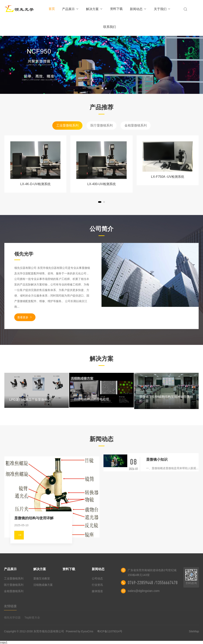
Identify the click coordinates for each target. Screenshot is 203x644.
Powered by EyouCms (79, 631)
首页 (52, 9)
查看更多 (25, 317)
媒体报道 (97, 591)
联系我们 (110, 27)
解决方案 (94, 9)
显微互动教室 (42, 578)
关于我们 (162, 9)
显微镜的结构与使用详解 (34, 518)
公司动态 (97, 578)
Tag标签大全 (32, 617)
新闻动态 (138, 9)
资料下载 (116, 9)
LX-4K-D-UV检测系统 (35, 184)
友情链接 (10, 606)
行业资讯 (97, 585)
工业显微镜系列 (67, 125)
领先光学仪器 (12, 617)
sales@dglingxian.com (144, 591)
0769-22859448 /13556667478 (153, 583)
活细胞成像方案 (43, 585)
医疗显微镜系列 (101, 125)
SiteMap (194, 631)
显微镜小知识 (157, 459)
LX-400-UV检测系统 (101, 184)
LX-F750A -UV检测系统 (168, 177)
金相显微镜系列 (136, 125)
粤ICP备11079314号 (110, 631)
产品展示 (70, 9)
